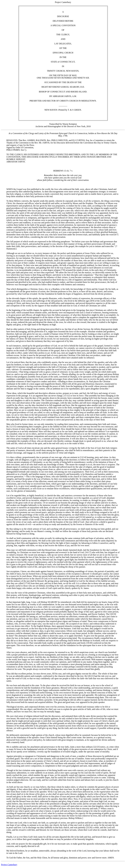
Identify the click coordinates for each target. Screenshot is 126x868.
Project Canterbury (9, 865)
